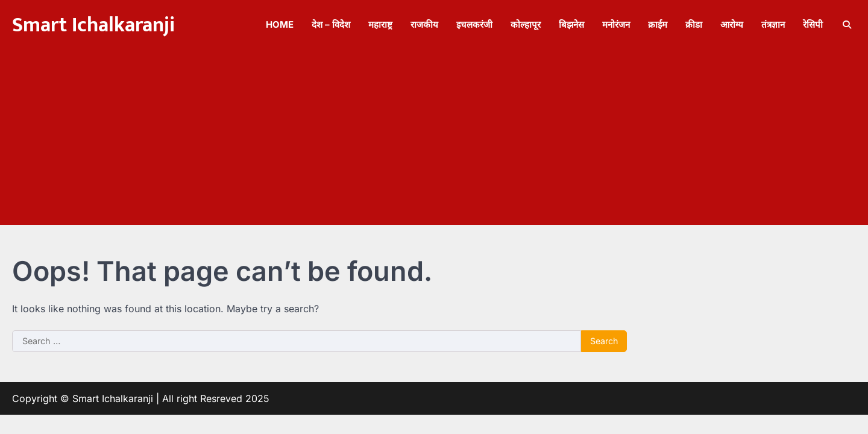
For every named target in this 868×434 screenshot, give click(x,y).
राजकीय (424, 24)
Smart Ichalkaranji (93, 25)
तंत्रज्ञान (773, 24)
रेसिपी (813, 24)
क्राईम (658, 24)
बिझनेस (571, 24)
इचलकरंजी (474, 24)
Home (280, 24)
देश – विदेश (331, 24)
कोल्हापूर (526, 24)
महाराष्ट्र (380, 24)
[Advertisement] (434, 140)
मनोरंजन (616, 24)
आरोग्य (732, 24)
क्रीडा (694, 24)
